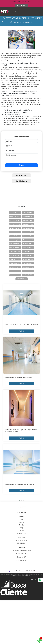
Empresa (22, 522)
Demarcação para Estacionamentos (15, 216)
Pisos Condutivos (28, 248)
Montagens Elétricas (29, 232)
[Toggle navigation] (40, 12)
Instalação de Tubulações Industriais (15, 220)
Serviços (22, 528)
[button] (19, 500)
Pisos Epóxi (28, 251)
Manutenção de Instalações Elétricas (29, 228)
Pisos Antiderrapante (15, 244)
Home (22, 519)
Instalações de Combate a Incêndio (29, 220)
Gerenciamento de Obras (29, 216)
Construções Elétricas (29, 212)
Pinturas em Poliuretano (29, 236)
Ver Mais (21, 331)
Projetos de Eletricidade (15, 259)
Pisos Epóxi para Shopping (15, 255)
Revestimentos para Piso (15, 275)
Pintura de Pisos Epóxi (15, 236)
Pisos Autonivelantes (15, 248)
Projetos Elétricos (28, 259)
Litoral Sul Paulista (22, 181)
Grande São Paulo (22, 175)
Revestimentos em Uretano (15, 271)
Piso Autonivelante (28, 240)
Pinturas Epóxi (15, 240)
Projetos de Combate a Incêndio (29, 255)
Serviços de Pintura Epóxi (29, 275)
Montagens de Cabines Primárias (15, 232)
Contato (22, 531)
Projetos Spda (28, 263)
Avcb (15, 212)
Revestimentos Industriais (29, 271)
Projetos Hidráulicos (15, 263)
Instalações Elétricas (15, 224)
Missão (21, 525)
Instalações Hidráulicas (29, 224)
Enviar (22, 165)
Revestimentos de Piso (29, 267)
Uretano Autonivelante (22, 279)
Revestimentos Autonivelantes (15, 267)
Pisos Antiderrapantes (29, 244)
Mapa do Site (22, 533)
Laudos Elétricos (15, 228)
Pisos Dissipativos (15, 251)
